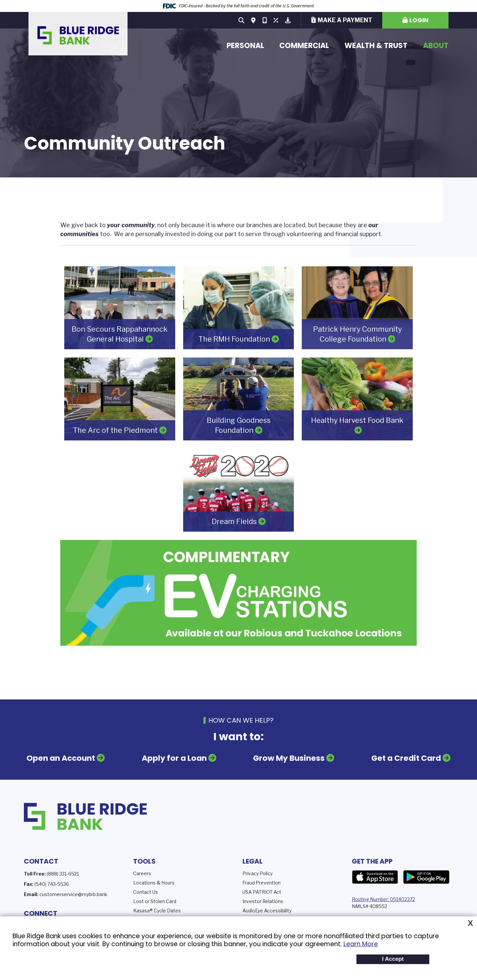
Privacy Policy (258, 873)
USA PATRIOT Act (262, 892)
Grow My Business (289, 758)
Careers (142, 873)
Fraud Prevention (262, 882)
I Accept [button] (393, 959)
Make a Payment (345, 20)
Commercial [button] (304, 46)
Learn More (361, 944)
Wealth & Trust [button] (376, 46)
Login (419, 20)
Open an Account (62, 758)
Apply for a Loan (175, 758)
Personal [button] (245, 46)
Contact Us (146, 892)
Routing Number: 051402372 (383, 899)
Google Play (426, 877)
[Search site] (241, 20)
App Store (375, 877)
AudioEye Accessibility (267, 910)
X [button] (470, 923)
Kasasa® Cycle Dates (157, 910)
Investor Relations (263, 901)
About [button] (436, 46)
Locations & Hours (154, 882)
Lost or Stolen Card (155, 901)
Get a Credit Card (405, 758)
